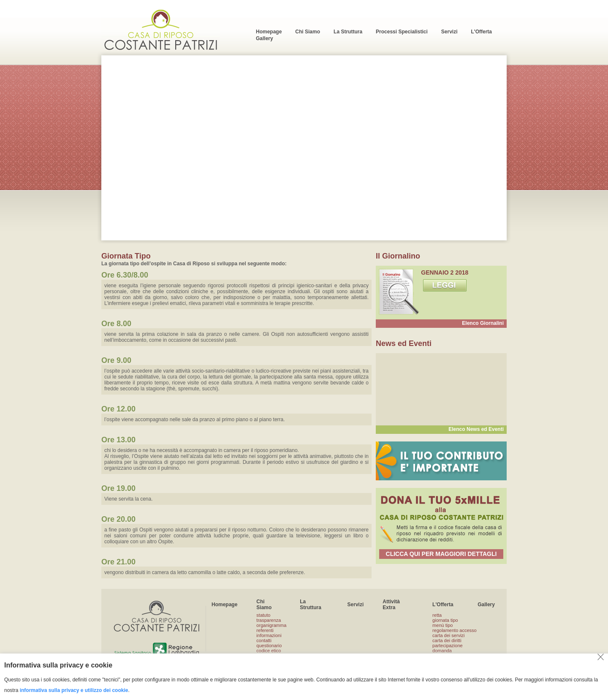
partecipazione (448, 646)
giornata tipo (445, 620)
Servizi (356, 605)
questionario (269, 646)
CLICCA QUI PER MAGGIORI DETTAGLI (441, 554)
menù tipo (442, 625)
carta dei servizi (448, 635)
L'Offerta (443, 605)
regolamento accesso (455, 630)
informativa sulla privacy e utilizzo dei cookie (74, 690)
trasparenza (269, 620)
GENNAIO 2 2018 (445, 272)
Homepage (224, 605)
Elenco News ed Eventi (476, 429)
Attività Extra (391, 605)
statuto (263, 615)
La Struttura (311, 605)
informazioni (269, 635)
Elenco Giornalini (483, 323)
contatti (264, 640)
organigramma (271, 625)
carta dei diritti (447, 640)
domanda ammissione (445, 653)
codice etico (269, 651)
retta (437, 615)
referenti (265, 630)
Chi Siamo (264, 605)
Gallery (486, 605)
